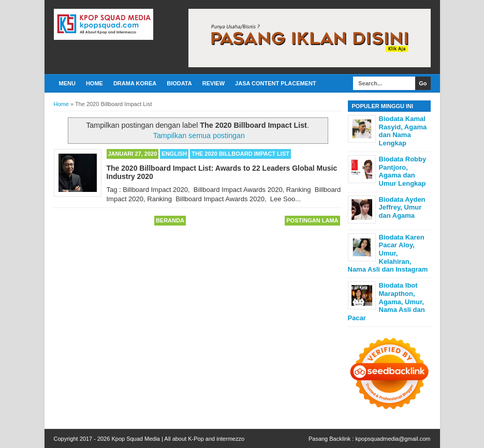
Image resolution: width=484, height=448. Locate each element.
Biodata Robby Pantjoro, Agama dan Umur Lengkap (403, 171)
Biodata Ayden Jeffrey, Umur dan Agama (402, 207)
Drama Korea (135, 83)
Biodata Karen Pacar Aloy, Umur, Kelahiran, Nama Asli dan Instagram (388, 253)
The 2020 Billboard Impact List (240, 154)
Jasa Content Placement (276, 83)
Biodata (179, 83)
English (174, 154)
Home (94, 83)
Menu (67, 83)
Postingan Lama (312, 220)
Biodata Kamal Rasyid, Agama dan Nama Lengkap (403, 131)
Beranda (170, 220)
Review (214, 83)
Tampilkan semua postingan (199, 136)
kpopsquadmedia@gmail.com (393, 439)
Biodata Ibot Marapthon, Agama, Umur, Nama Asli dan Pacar (386, 301)
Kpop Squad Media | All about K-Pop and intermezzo (178, 439)
